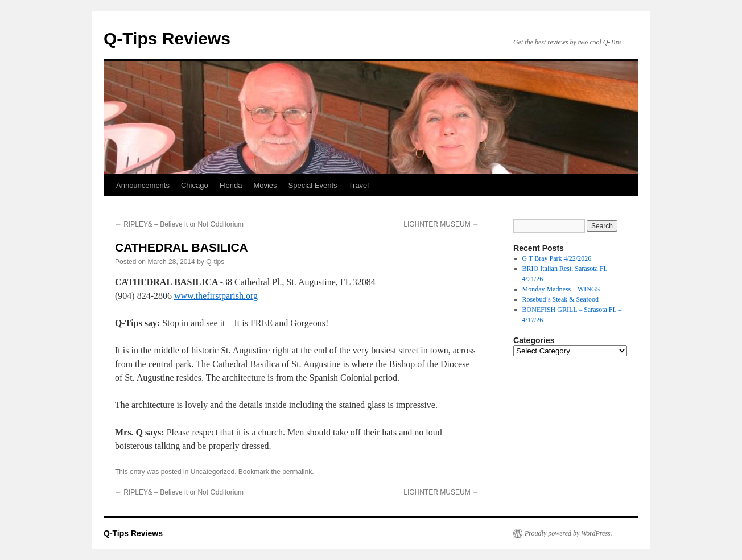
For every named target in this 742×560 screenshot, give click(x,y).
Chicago (195, 185)
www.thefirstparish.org (216, 296)
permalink (297, 472)
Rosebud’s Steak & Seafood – (563, 299)
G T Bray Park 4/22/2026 (557, 258)
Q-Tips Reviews (167, 38)
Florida (231, 185)
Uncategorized (213, 472)
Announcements (143, 185)
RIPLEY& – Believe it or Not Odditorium (179, 224)
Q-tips (215, 262)
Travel (359, 185)
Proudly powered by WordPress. (568, 533)
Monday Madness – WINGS (561, 289)
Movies (265, 185)
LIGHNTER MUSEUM (441, 224)
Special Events (313, 185)
